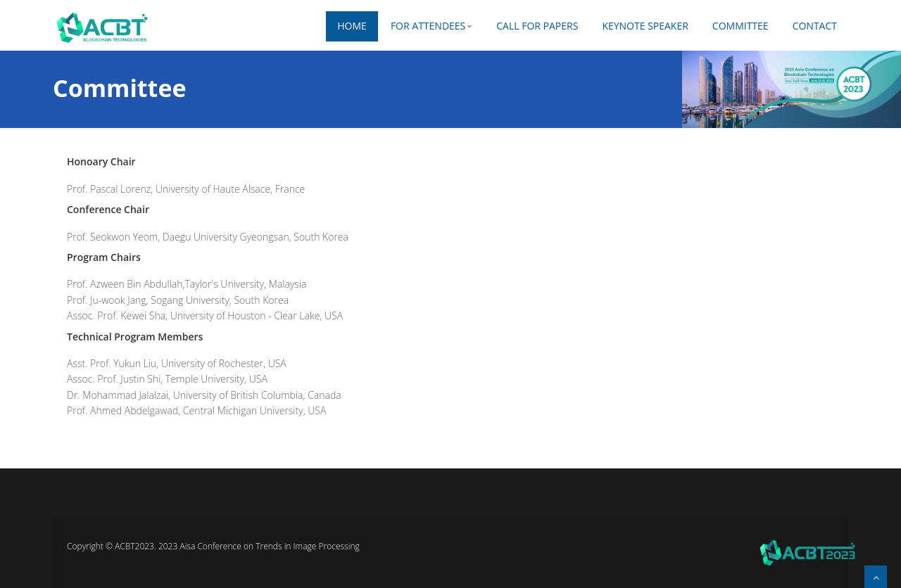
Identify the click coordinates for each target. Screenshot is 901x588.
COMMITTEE (741, 26)
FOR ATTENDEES (431, 26)
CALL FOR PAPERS (537, 26)
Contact (815, 26)
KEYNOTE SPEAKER (645, 26)
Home (352, 26)
